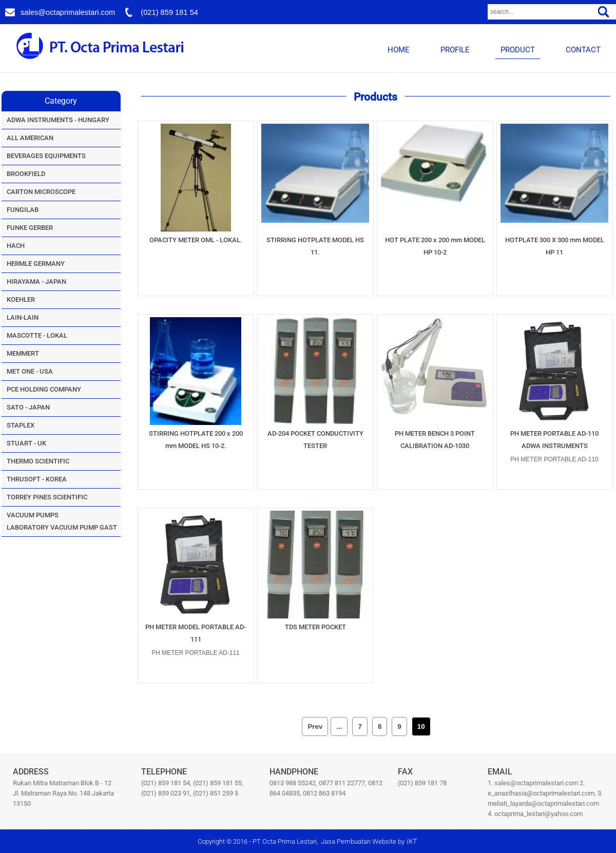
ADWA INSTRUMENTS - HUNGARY (58, 120)
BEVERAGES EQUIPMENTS (46, 156)
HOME (399, 50)
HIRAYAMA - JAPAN (36, 282)
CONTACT (583, 50)
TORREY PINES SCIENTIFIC (47, 497)
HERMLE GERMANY (36, 264)
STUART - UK (26, 443)
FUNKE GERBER (30, 228)
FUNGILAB (23, 210)
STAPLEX (21, 425)
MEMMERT (23, 353)
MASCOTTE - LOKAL (37, 335)
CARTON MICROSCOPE (41, 192)
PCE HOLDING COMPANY (44, 389)
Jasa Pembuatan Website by (369, 841)
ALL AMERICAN (30, 138)
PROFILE (455, 50)
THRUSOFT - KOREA (37, 479)
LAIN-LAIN (23, 317)
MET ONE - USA (30, 371)
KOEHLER (21, 299)
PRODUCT (518, 50)
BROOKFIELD (26, 174)
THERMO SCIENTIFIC (38, 461)
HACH (16, 246)
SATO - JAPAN (28, 407)
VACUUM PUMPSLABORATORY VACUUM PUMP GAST (62, 521)
